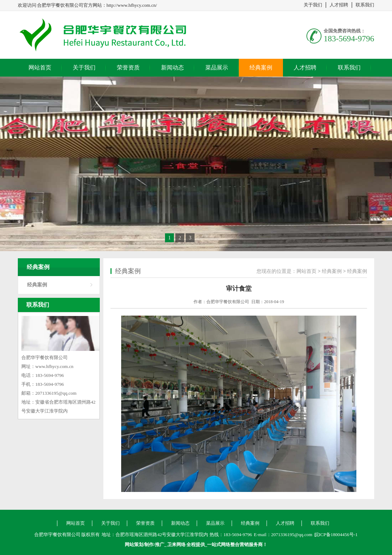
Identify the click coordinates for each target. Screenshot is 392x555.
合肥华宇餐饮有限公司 (114, 35)
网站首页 (40, 68)
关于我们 (313, 5)
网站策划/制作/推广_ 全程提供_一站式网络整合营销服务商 (194, 544)
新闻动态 (172, 68)
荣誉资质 (128, 68)
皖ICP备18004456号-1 (336, 535)
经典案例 (261, 68)
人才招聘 (339, 5)
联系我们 (365, 5)
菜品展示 (217, 68)
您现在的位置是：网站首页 (287, 271)
